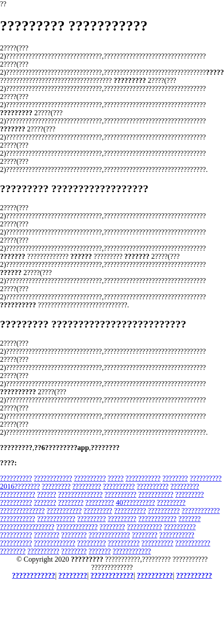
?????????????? (80, 494)
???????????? (53, 478)
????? (116, 478)
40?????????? (135, 502)
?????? (47, 494)
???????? (175, 478)
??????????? (143, 478)
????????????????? (27, 527)
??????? (45, 502)
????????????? (77, 527)
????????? (56, 486)
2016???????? (20, 486)
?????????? (16, 478)
